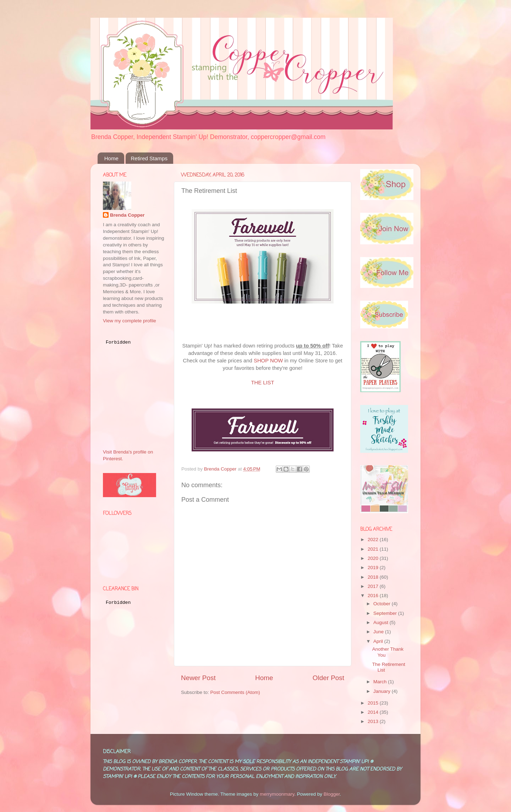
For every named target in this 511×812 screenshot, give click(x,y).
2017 (374, 586)
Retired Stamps (149, 158)
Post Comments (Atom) (235, 692)
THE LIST (262, 383)
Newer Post (198, 678)
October (383, 604)
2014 (374, 712)
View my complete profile (130, 321)
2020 (374, 558)
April (379, 641)
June (379, 632)
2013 (374, 721)
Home (111, 158)
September (386, 613)
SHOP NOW (268, 361)
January (383, 691)
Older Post (328, 678)
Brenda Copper (127, 215)
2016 (374, 596)
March (381, 682)
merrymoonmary (277, 794)
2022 (374, 540)
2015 (374, 703)
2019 (374, 568)
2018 (374, 577)
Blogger (332, 794)
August (381, 622)
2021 (374, 549)
